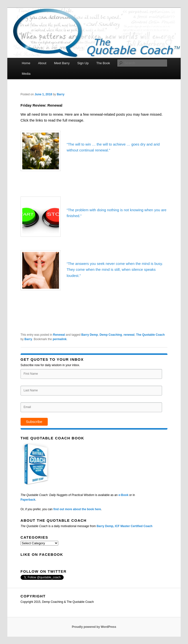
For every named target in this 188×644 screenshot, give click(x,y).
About (42, 63)
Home (26, 63)
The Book (103, 63)
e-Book (123, 495)
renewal (129, 335)
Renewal (59, 335)
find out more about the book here (77, 509)
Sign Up (83, 63)
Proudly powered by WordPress (94, 627)
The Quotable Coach (150, 335)
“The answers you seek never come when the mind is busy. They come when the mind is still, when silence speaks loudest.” (115, 270)
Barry (61, 94)
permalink (60, 339)
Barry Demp (90, 335)
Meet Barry (62, 63)
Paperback (28, 500)
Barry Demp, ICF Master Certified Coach (125, 526)
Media (26, 74)
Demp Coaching (111, 335)
